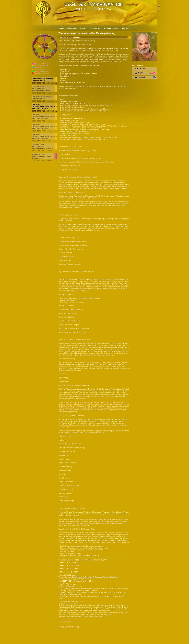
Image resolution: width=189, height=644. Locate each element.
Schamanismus (38, 69)
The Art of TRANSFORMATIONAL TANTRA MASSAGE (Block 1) (44, 106)
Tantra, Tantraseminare (41, 64)
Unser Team (125, 28)
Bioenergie (37, 67)
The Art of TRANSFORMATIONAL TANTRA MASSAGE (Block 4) (44, 136)
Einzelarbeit (96, 28)
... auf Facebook (139, 77)
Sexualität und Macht (40, 73)
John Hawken (71, 28)
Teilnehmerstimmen (111, 28)
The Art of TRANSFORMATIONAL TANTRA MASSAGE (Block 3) (44, 126)
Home (61, 28)
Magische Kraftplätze (40, 71)
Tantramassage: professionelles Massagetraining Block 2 (42, 88)
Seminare (83, 28)
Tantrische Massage (40, 65)
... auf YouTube (139, 73)
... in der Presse (139, 69)
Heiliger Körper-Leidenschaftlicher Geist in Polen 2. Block (43, 156)
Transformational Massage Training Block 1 (43, 79)
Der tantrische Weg (65, 621)
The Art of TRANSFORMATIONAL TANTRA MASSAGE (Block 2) (44, 116)
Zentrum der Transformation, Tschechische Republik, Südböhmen (96, 577)
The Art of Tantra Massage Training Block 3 (42, 97)
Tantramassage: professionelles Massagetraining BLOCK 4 (43, 146)
